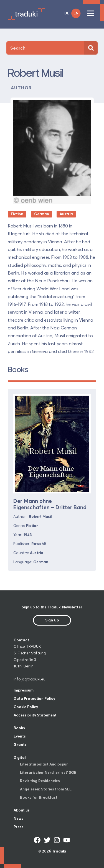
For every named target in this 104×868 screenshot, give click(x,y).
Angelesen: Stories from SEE (46, 789)
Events (20, 736)
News (18, 818)
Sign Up (52, 620)
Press (19, 827)
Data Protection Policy (34, 698)
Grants (20, 744)
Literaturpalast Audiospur (44, 764)
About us (22, 810)
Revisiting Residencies (40, 781)
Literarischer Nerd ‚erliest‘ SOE (48, 772)
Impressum (24, 690)
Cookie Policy (26, 707)
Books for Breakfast (39, 797)
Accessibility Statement (35, 715)
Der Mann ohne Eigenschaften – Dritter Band (50, 504)
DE (67, 13)
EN (76, 13)
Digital (20, 757)
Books (19, 728)
